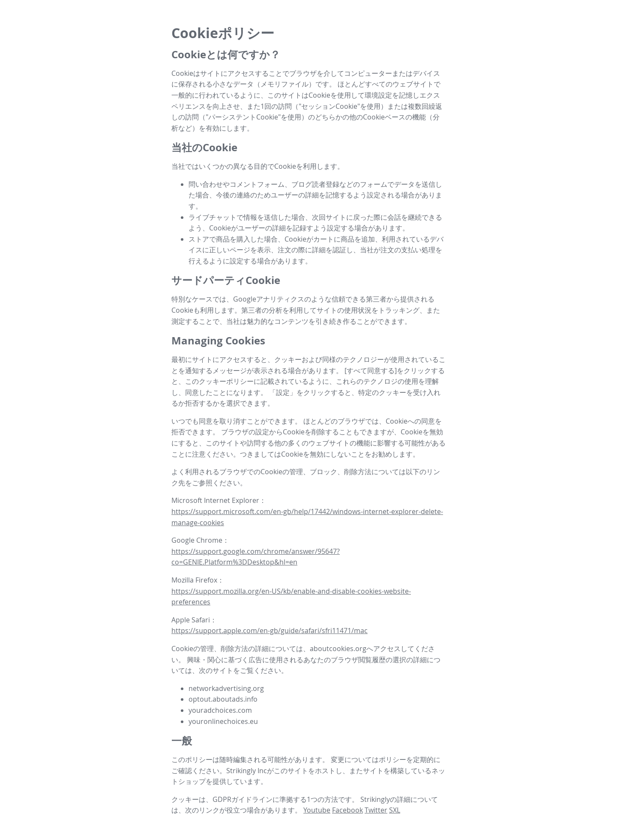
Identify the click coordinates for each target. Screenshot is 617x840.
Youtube (317, 810)
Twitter (376, 810)
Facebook (347, 810)
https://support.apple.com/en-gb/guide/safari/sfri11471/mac (270, 631)
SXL (395, 810)
